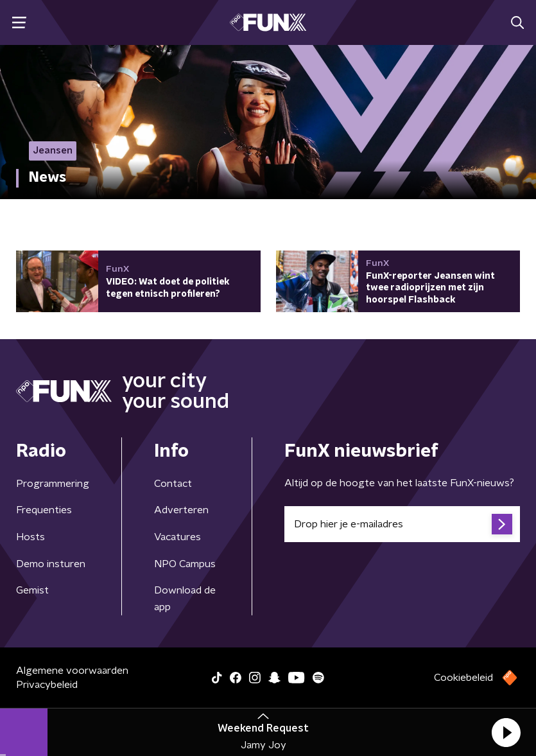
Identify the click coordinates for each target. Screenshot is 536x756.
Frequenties (44, 510)
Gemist (32, 590)
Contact (173, 484)
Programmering (53, 484)
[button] (506, 732)
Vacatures (177, 537)
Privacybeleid (47, 685)
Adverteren (181, 510)
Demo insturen (51, 564)
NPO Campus (185, 564)
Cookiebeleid (463, 678)
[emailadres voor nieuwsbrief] (402, 524)
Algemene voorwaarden (72, 671)
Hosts (30, 537)
